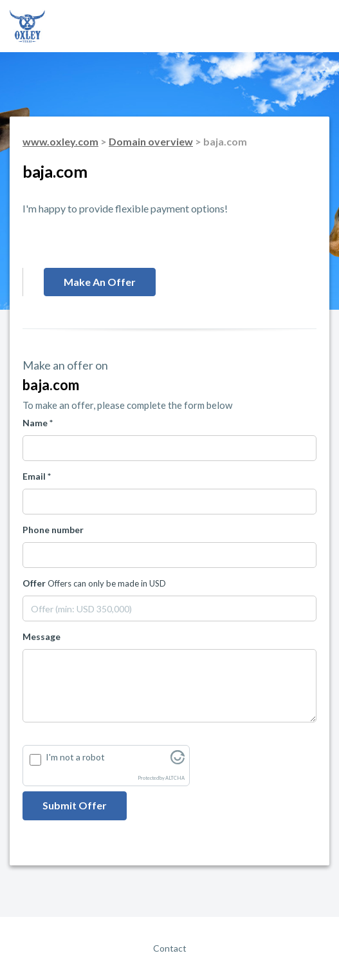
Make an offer (100, 282)
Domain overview (151, 141)
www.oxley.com (60, 141)
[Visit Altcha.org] (178, 761)
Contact (170, 948)
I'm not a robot (75, 757)
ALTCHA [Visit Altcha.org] (175, 778)
